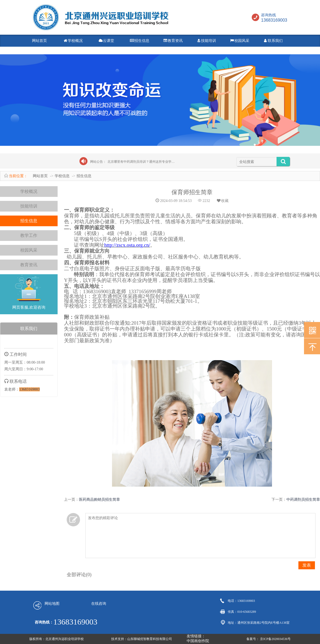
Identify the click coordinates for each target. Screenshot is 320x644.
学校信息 (62, 176)
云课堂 (106, 41)
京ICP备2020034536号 (275, 639)
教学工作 (29, 235)
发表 (307, 565)
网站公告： (98, 162)
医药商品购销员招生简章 (99, 500)
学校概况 (73, 41)
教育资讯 (173, 41)
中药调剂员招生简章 (303, 500)
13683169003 (29, 389)
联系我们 (273, 41)
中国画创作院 (198, 641)
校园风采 (239, 41)
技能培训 (206, 41)
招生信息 (139, 41)
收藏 (222, 201)
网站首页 (39, 41)
